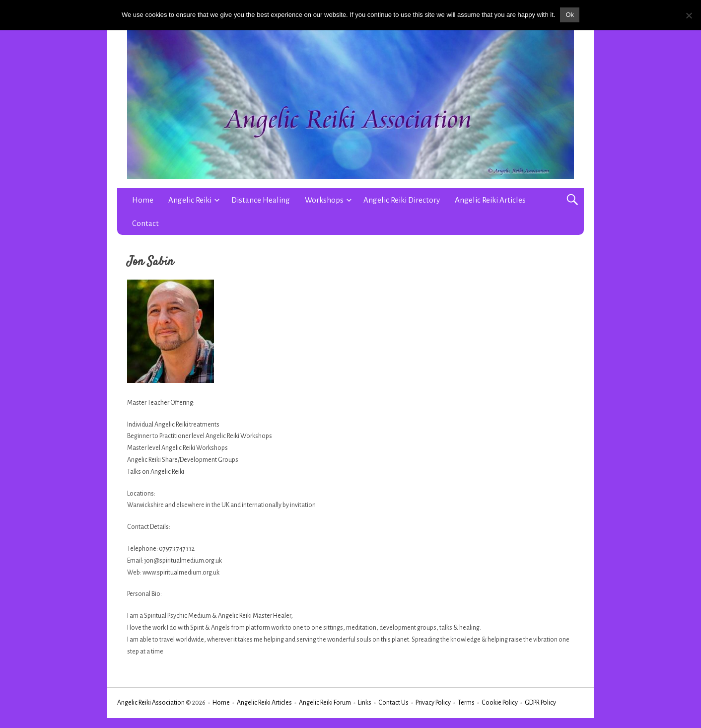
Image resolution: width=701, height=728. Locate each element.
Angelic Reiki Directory (402, 200)
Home (143, 200)
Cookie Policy (500, 703)
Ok (570, 15)
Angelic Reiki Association (151, 703)
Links (365, 703)
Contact (145, 223)
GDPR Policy (540, 703)
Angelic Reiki (190, 200)
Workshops (324, 200)
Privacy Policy (433, 703)
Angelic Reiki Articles (490, 200)
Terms (466, 703)
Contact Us (393, 703)
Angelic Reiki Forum (325, 703)
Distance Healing (261, 200)
